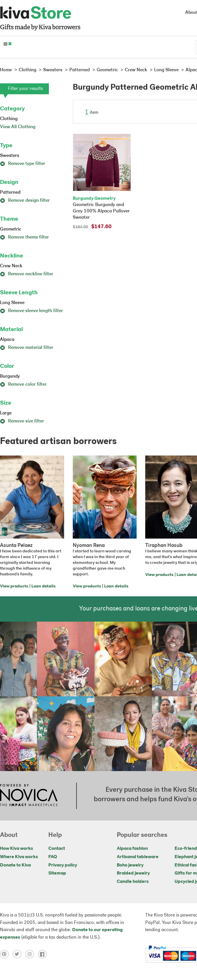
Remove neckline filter (27, 274)
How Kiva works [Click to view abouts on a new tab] (17, 849)
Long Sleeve (12, 303)
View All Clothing (18, 127)
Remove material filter (27, 348)
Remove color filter (23, 385)
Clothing (9, 119)
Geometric (11, 229)
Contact (57, 849)
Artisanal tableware (138, 857)
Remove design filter (25, 201)
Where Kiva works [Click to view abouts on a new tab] (19, 857)
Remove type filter (23, 164)
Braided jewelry (133, 873)
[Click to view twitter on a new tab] (19, 954)
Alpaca (7, 340)
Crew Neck (11, 266)
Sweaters (10, 156)
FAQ (53, 857)
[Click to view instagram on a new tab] (32, 954)
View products (14, 586)
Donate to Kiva (15, 865)
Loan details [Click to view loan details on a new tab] (43, 586)
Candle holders (133, 882)
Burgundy (10, 376)
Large (6, 413)
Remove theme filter (24, 237)
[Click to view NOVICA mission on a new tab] (29, 796)
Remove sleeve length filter (31, 311)
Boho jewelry (130, 865)
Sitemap (57, 873)
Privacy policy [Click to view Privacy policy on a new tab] (63, 865)
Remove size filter (22, 421)
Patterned (10, 193)
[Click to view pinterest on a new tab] (6, 954)
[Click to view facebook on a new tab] (44, 954)
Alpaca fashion (132, 849)
